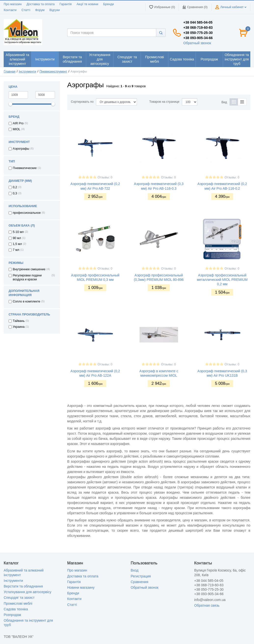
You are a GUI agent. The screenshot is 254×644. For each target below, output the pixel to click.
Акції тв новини (87, 4)
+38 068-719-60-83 (198, 28)
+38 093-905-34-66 (198, 38)
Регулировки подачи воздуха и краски (27, 277)
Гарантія (65, 4)
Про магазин (13, 4)
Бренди (108, 4)
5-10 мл (18, 232)
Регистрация (141, 576)
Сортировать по (82, 102)
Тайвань (19, 321)
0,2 (15, 187)
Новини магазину (81, 587)
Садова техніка (16, 609)
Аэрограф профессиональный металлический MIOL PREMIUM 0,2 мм (222, 280)
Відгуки (54, 10)
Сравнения (140, 582)
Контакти (10, 10)
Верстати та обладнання (23, 586)
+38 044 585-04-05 (198, 22)
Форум (40, 10)
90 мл (17, 238)
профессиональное (27, 213)
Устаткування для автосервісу (27, 592)
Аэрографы (21, 149)
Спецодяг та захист (19, 598)
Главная (10, 72)
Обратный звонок (197, 43)
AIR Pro (18, 123)
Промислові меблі (18, 603)
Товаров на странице (164, 102)
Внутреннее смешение (29, 269)
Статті (26, 10)
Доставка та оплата (40, 4)
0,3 (15, 193)
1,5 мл (17, 244)
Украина (19, 327)
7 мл (16, 250)
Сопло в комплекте (27, 301)
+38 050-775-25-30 (198, 33)
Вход (135, 570)
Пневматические (25, 168)
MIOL (17, 129)
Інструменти (28, 72)
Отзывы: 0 (105, 177)
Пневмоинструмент (53, 72)
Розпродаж (12, 615)
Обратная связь (207, 605)
